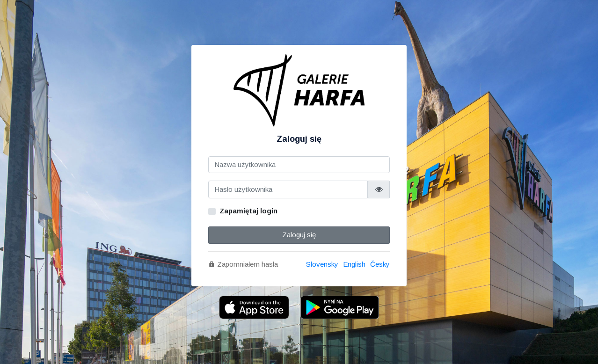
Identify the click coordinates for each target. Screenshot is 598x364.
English (354, 264)
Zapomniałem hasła (243, 264)
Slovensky (322, 264)
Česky (380, 264)
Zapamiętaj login (248, 211)
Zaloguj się (299, 235)
